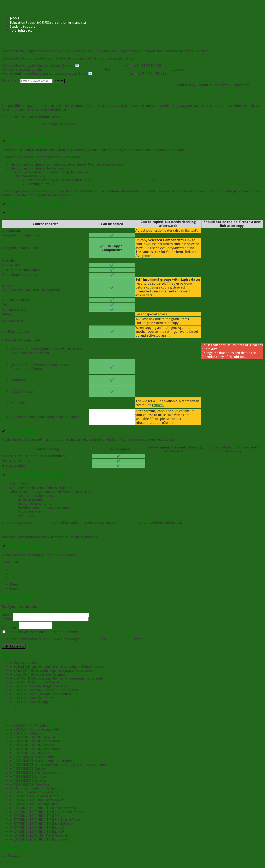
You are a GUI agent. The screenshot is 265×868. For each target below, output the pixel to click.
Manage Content (22, 577)
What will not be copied (28, 132)
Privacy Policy (91, 639)
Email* (45, 619)
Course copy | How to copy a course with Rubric (54, 714)
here (92, 172)
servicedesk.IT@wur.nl (111, 73)
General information (25, 124)
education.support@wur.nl (102, 66)
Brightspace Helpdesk (67, 184)
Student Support (22, 27)
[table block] (132, 322)
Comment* (27, 628)
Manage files (43, 523)
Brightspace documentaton (207, 70)
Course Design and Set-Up (30, 569)
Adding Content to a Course (31, 573)
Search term (11, 81)
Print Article (19, 863)
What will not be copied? (33, 475)
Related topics (21, 546)
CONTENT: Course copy (159, 85)
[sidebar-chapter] (137, 663)
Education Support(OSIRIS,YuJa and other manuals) (48, 23)
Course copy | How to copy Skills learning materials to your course (68, 722)
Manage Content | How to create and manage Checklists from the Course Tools (77, 585)
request (158, 405)
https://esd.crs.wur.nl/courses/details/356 (122, 180)
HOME (15, 19)
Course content (18, 213)
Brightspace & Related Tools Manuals (114, 85)
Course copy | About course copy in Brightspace (54, 706)
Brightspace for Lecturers (21, 85)
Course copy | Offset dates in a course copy (51, 718)
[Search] (36, 81)
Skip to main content (17, 4)
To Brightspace (21, 30)
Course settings (18, 431)
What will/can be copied (28, 128)
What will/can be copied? (34, 204)
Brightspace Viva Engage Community (73, 70)
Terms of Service (120, 639)
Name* (45, 615)
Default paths (127, 523)
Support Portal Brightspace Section (139, 70)
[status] (132, 150)
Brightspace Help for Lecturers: (63, 85)
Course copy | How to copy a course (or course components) (64, 588)
